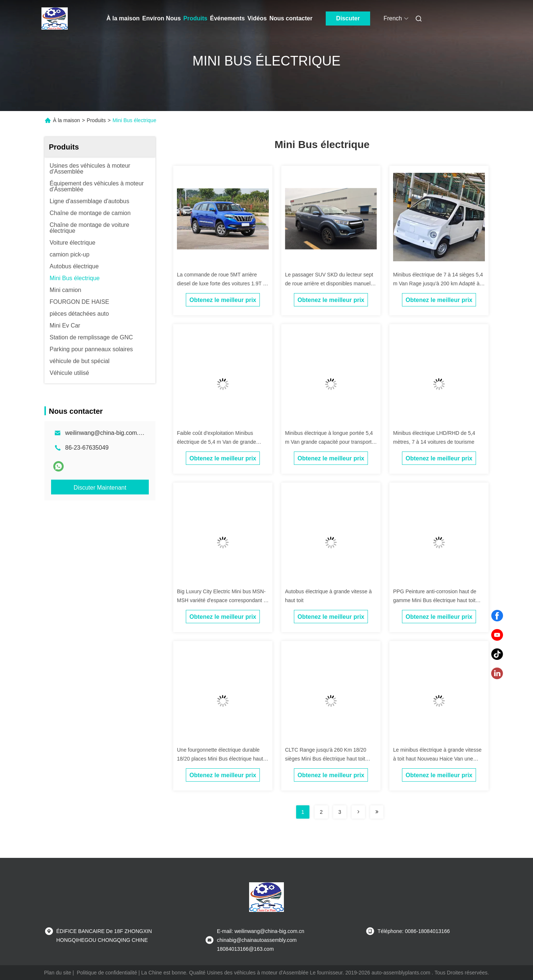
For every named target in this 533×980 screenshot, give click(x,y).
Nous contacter (291, 18)
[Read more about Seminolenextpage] (358, 812)
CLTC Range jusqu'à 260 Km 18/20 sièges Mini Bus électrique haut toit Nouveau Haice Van (326, 759)
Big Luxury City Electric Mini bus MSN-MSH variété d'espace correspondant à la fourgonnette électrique (222, 600)
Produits (195, 18)
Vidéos (257, 18)
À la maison (123, 18)
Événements (227, 18)
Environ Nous (161, 18)
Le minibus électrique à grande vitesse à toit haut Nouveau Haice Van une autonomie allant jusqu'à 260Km (437, 759)
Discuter (348, 18)
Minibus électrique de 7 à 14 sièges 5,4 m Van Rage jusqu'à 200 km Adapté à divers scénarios (438, 283)
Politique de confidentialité (107, 973)
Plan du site (58, 973)
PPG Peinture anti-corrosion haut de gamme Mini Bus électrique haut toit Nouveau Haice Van (435, 600)
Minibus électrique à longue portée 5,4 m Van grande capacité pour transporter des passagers (331, 442)
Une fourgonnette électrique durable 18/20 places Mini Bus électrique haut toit (220, 759)
